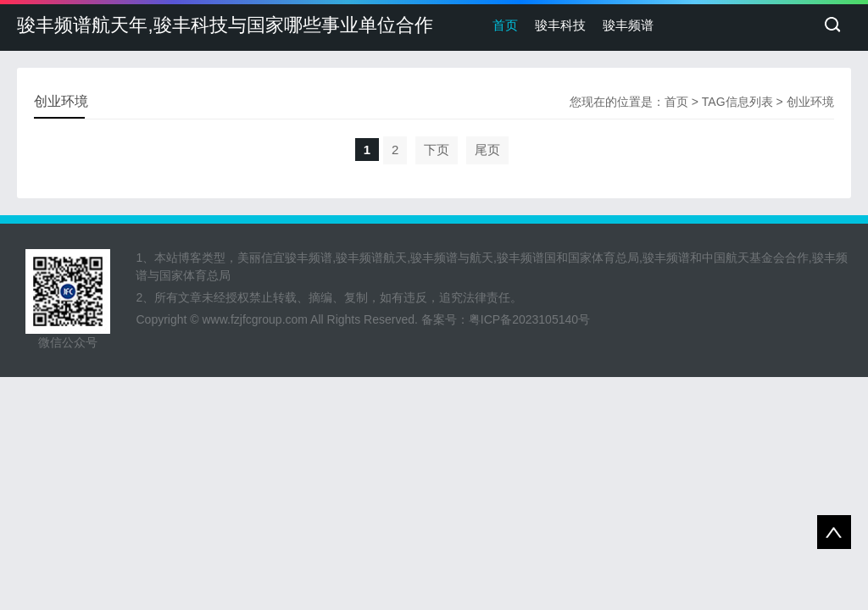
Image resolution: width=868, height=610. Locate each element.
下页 (437, 150)
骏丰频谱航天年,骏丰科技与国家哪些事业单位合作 (225, 25)
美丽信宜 (261, 258)
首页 (505, 25)
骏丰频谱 (628, 25)
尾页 (487, 150)
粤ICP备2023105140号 (529, 319)
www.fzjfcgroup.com (255, 319)
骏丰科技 (560, 25)
